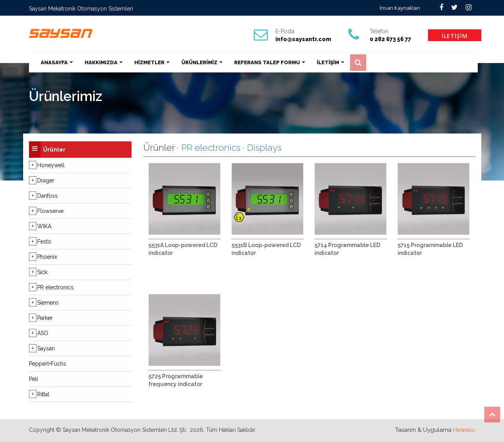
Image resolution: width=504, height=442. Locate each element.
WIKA (44, 226)
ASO (43, 333)
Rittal (43, 394)
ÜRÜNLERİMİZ (202, 62)
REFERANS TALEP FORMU (270, 62)
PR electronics (55, 287)
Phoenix (47, 257)
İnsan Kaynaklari (400, 8)
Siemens (48, 303)
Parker (45, 318)
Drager (46, 180)
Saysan (46, 348)
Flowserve (50, 211)
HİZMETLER (152, 62)
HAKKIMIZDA (104, 62)
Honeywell (51, 165)
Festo (44, 242)
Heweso (464, 430)
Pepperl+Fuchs (48, 364)
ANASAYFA (57, 62)
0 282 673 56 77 (390, 39)
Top (492, 415)
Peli (33, 379)
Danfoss (47, 196)
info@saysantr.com (303, 39)
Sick (42, 272)
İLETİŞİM (455, 36)
